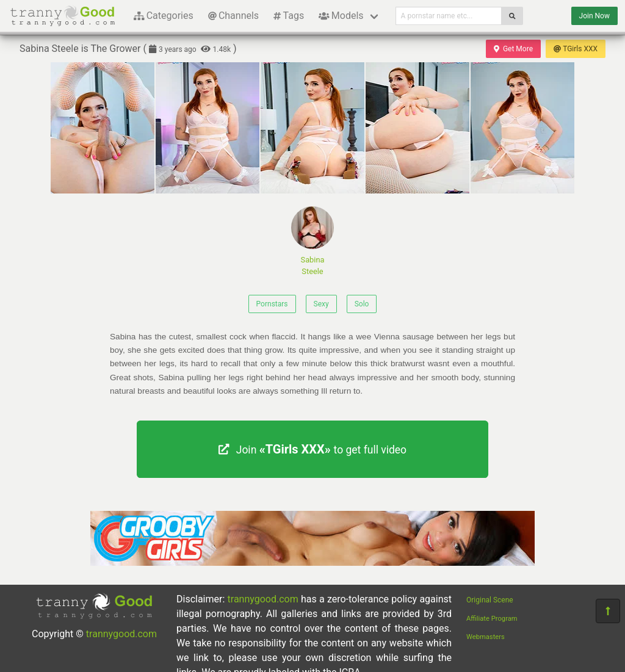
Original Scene (490, 600)
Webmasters (486, 637)
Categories (164, 16)
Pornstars (272, 304)
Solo (362, 304)
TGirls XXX (576, 49)
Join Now (594, 16)
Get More (513, 49)
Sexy (321, 304)
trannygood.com (121, 634)
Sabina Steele (312, 241)
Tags (289, 16)
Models (341, 16)
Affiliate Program (492, 619)
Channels (233, 16)
